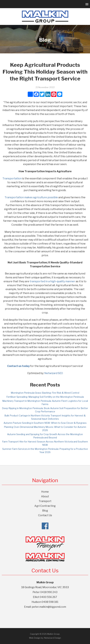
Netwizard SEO (54, 373)
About (45, 496)
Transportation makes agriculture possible (31, 197)
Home (45, 492)
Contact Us (45, 515)
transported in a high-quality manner (52, 281)
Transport (45, 501)
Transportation (12, 178)
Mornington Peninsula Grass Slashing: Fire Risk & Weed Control (45, 393)
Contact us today (18, 366)
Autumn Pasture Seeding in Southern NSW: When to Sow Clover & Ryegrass (45, 423)
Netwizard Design (53, 638)
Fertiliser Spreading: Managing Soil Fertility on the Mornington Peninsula (45, 397)
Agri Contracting (45, 506)
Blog (45, 511)
